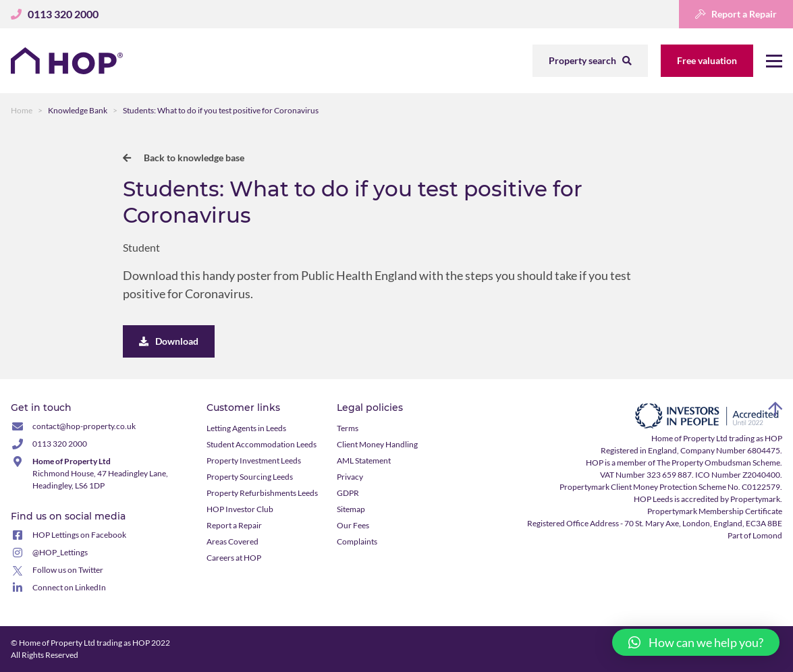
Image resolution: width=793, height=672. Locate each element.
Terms (348, 428)
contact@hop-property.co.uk (84, 426)
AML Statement (364, 460)
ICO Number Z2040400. (739, 475)
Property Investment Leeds (254, 460)
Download (169, 341)
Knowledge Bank (78, 110)
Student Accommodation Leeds (262, 444)
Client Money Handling (377, 444)
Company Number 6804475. (731, 450)
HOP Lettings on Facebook (79, 535)
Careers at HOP (234, 558)
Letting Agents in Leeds (246, 428)
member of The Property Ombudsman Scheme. (700, 463)
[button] (696, 642)
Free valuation (707, 60)
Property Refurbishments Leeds (262, 493)
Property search (590, 60)
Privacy (350, 477)
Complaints (357, 541)
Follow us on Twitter (68, 570)
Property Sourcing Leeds (250, 477)
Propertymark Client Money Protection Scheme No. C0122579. (671, 487)
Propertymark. (756, 499)
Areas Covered (233, 541)
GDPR (348, 493)
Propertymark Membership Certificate (715, 511)
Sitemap (351, 509)
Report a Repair (736, 14)
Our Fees (353, 525)
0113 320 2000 (60, 444)
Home (22, 110)
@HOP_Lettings (60, 552)
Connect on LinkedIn (69, 587)
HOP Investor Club (240, 509)
